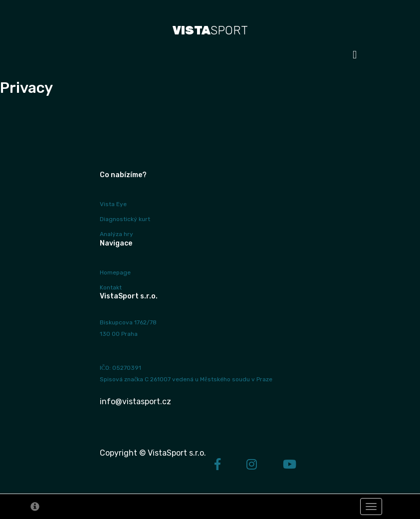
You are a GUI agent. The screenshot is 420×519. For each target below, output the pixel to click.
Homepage (115, 272)
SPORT (210, 30)
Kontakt (111, 287)
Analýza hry (116, 234)
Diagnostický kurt (125, 219)
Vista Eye (113, 204)
